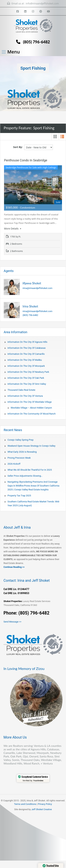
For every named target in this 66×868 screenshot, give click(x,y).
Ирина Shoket (32, 283)
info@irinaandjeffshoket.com (42, 3)
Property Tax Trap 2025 (19, 496)
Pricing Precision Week (19, 458)
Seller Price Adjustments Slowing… (25, 476)
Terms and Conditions (25, 804)
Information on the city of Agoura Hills (27, 342)
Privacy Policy (45, 804)
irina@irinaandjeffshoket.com (37, 288)
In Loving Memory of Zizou (24, 669)
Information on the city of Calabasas (27, 348)
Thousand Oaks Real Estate (21, 390)
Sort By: (18, 147)
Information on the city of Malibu (25, 360)
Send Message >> (12, 622)
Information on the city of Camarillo (26, 354)
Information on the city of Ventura (25, 396)
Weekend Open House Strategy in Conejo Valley (31, 446)
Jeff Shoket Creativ (41, 809)
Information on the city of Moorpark (26, 366)
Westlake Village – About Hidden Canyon (31, 408)
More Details (13, 229)
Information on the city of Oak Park (26, 378)
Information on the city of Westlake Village (30, 402)
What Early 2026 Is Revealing (22, 452)
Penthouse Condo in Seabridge (26, 160)
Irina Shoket (30, 306)
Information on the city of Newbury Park (28, 372)
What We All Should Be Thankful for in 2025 (30, 470)
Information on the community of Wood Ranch (32, 414)
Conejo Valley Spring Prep (20, 440)
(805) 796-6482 (36, 42)
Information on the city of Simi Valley (27, 384)
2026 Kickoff (14, 464)
